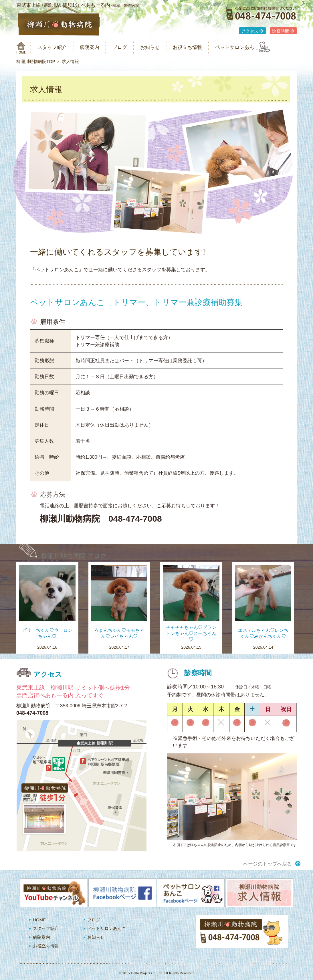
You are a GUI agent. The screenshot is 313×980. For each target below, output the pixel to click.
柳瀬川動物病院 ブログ (74, 556)
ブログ (130, 47)
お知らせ (163, 47)
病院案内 (97, 47)
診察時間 (281, 31)
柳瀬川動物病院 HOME (21, 47)
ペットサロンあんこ (259, 47)
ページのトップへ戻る (268, 864)
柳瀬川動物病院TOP (36, 61)
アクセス (250, 31)
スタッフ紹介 (56, 47)
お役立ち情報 (205, 47)
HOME (39, 920)
